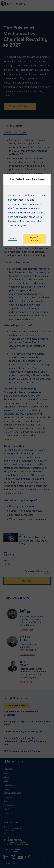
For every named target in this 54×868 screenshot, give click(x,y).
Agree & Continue (34, 239)
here (11, 217)
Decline (12, 239)
